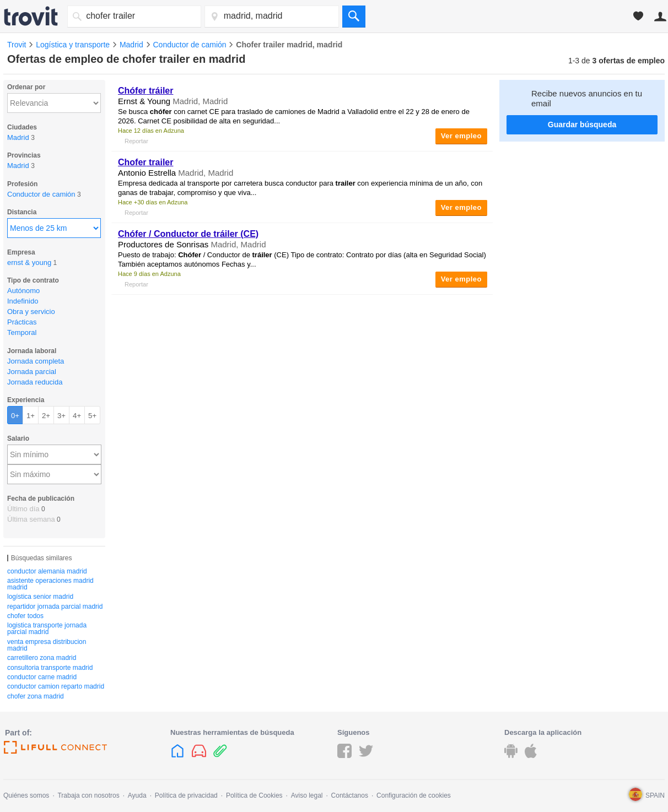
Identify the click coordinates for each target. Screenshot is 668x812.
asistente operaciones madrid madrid (50, 584)
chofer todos (25, 616)
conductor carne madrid (42, 677)
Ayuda (137, 795)
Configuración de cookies (414, 795)
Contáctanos (350, 795)
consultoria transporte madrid (50, 668)
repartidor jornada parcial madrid (55, 607)
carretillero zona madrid (42, 658)
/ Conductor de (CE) (188, 234)
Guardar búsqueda (582, 124)
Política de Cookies (254, 795)
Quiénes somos (26, 795)
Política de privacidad (186, 795)
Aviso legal (307, 795)
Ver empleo (461, 136)
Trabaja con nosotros (88, 795)
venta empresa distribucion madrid (47, 645)
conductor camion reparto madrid (56, 686)
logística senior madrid (40, 597)
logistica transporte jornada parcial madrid (47, 629)
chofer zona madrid (36, 696)
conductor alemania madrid (47, 571)
